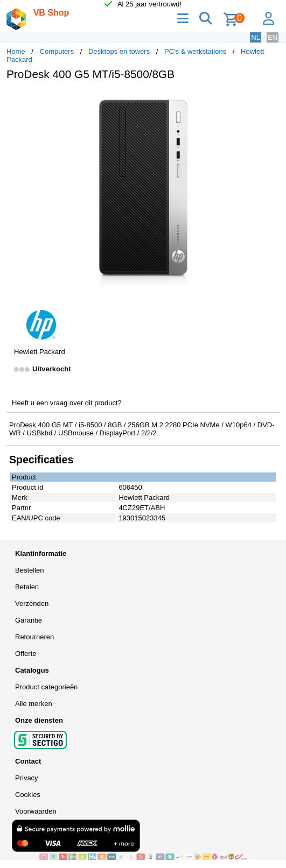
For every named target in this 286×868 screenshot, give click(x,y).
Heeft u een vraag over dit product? (67, 403)
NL (256, 37)
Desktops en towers (119, 51)
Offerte (26, 654)
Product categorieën (46, 687)
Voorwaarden (36, 811)
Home (16, 51)
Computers (57, 51)
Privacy (27, 778)
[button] (270, 100)
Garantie (29, 620)
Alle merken (34, 704)
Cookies (28, 795)
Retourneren (34, 637)
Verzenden (32, 604)
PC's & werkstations (195, 51)
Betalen (27, 587)
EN (273, 37)
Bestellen (29, 570)
